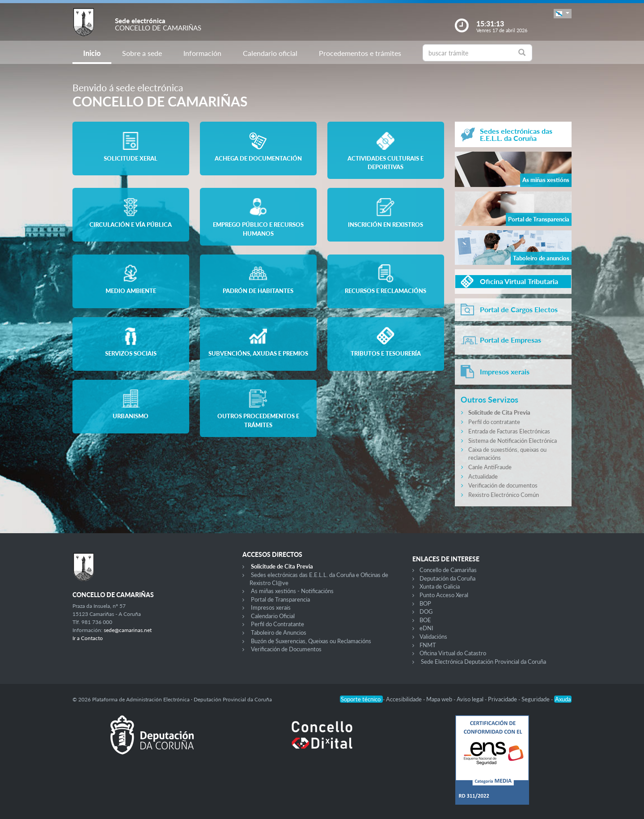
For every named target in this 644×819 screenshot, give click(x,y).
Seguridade (536, 699)
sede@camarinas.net (128, 630)
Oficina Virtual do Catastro (453, 653)
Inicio (92, 53)
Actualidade (483, 476)
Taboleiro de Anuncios (279, 632)
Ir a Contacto (88, 638)
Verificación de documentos (503, 485)
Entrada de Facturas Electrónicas (509, 431)
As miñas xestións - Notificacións (292, 591)
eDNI (426, 628)
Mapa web (440, 699)
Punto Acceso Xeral (444, 595)
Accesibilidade (405, 699)
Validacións (433, 637)
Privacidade (503, 699)
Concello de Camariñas (448, 570)
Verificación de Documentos (286, 649)
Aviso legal (471, 699)
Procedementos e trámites (360, 53)
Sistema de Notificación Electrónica (513, 441)
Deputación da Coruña (447, 578)
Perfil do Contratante (278, 624)
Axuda (563, 699)
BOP (425, 603)
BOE (425, 620)
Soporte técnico (361, 699)
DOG (426, 611)
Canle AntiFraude (490, 467)
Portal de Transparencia (280, 599)
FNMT (428, 645)
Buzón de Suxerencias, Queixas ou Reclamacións (311, 641)
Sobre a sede (142, 53)
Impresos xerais (271, 607)
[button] (563, 14)
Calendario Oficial (273, 616)
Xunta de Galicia (440, 586)
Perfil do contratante (494, 422)
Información (202, 53)
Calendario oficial (270, 53)
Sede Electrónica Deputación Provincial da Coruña (483, 662)
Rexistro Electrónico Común (504, 495)
